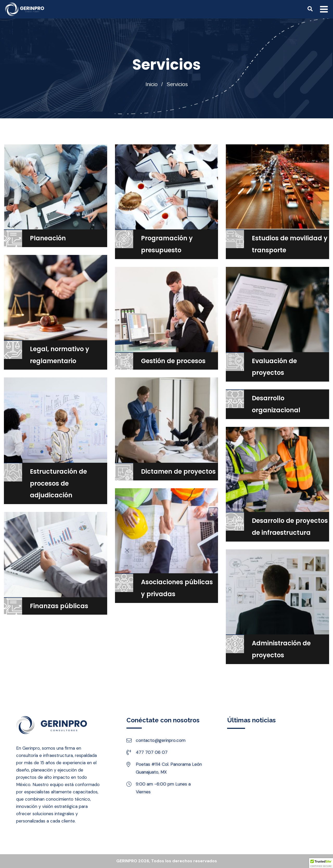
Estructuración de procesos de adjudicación (58, 483)
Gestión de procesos (173, 361)
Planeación (48, 238)
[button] (321, 863)
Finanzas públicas (59, 606)
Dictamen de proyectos (178, 471)
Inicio (152, 84)
